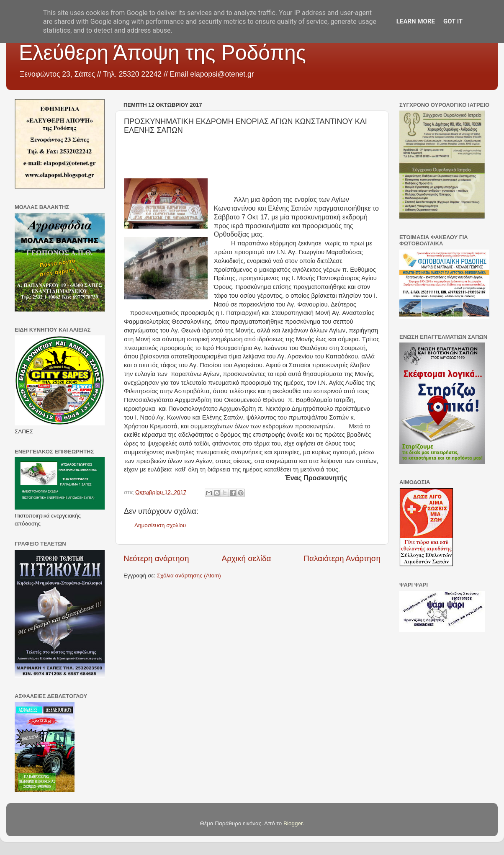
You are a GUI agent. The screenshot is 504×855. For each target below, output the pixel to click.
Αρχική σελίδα (247, 558)
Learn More (416, 21)
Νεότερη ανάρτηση (156, 558)
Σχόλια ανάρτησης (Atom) (189, 576)
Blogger (293, 823)
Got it (453, 21)
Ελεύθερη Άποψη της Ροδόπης (162, 53)
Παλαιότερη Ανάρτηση (342, 558)
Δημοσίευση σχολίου (160, 525)
